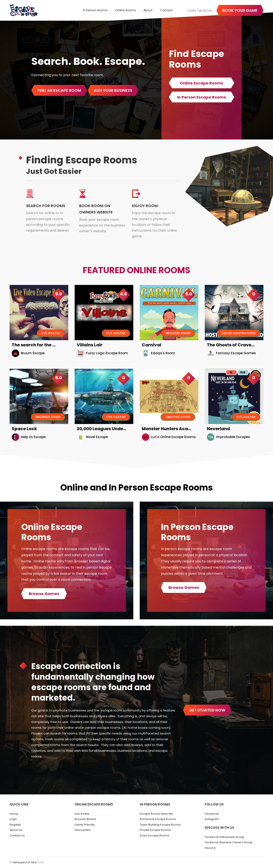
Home (14, 814)
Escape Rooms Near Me (156, 814)
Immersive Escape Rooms (158, 819)
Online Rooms (126, 10)
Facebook (212, 814)
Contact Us (17, 835)
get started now (207, 710)
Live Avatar (51, 333)
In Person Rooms (95, 10)
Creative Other (178, 417)
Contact (166, 10)
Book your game (240, 10)
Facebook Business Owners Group (229, 842)
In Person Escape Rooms (201, 97)
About (148, 10)
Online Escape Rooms (201, 83)
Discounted (83, 830)
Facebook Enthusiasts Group (224, 837)
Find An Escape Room (59, 90)
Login (191, 11)
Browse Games (44, 594)
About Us (16, 830)
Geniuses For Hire (25, 862)
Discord (210, 848)
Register (205, 11)
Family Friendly (85, 825)
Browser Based (178, 333)
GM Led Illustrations (238, 333)
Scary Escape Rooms (154, 835)
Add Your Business (113, 90)
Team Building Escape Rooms (160, 825)
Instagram (212, 819)
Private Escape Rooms (155, 830)
